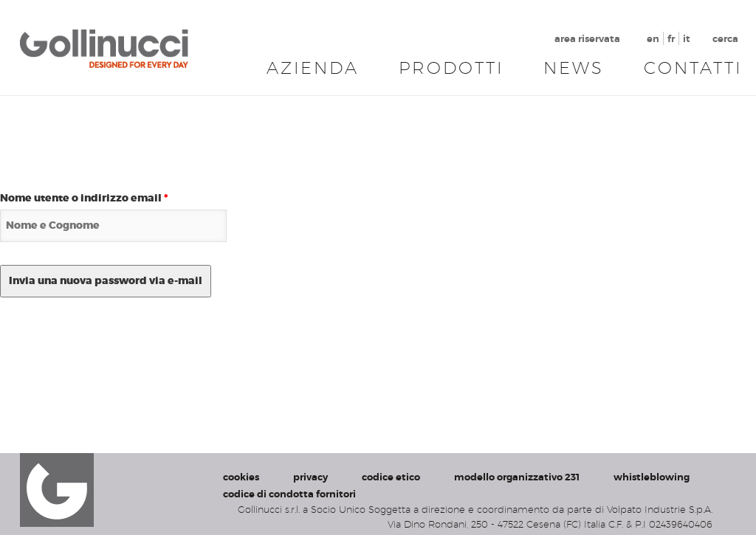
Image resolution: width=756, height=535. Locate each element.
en (653, 39)
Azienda (313, 68)
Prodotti (451, 68)
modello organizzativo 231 (517, 477)
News (574, 68)
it (687, 39)
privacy (310, 477)
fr (671, 39)
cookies (241, 477)
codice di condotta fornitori (289, 494)
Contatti (693, 68)
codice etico (391, 477)
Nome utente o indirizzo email (84, 198)
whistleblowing (652, 477)
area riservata (587, 39)
